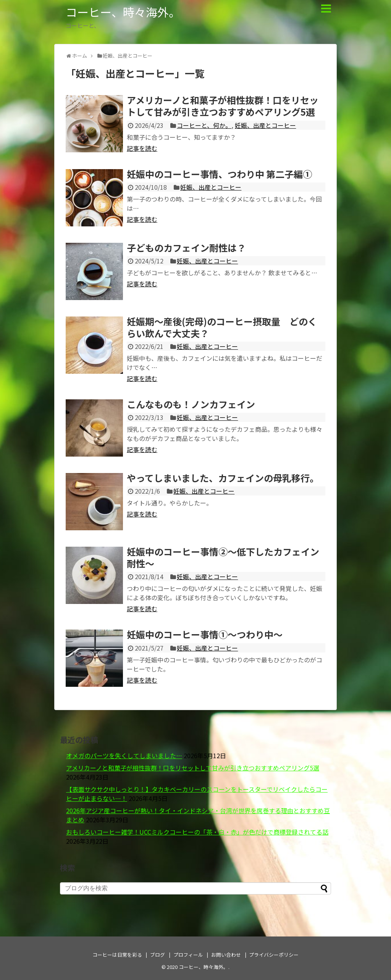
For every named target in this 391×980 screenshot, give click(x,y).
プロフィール (188, 955)
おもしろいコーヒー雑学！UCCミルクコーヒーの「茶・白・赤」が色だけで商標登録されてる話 (197, 832)
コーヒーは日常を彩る (117, 955)
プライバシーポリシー (274, 955)
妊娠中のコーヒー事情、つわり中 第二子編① (219, 174)
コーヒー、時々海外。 (123, 12)
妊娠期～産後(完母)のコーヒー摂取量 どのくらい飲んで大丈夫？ (222, 327)
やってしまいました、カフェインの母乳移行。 (223, 478)
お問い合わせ (226, 955)
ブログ (158, 955)
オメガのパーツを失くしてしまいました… (124, 756)
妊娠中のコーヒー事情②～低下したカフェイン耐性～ (223, 557)
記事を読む (142, 148)
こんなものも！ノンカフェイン (191, 404)
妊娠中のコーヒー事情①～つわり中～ (205, 634)
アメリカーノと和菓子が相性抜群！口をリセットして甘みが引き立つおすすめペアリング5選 (223, 106)
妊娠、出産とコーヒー (265, 125)
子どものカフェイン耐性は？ (186, 248)
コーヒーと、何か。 (204, 125)
